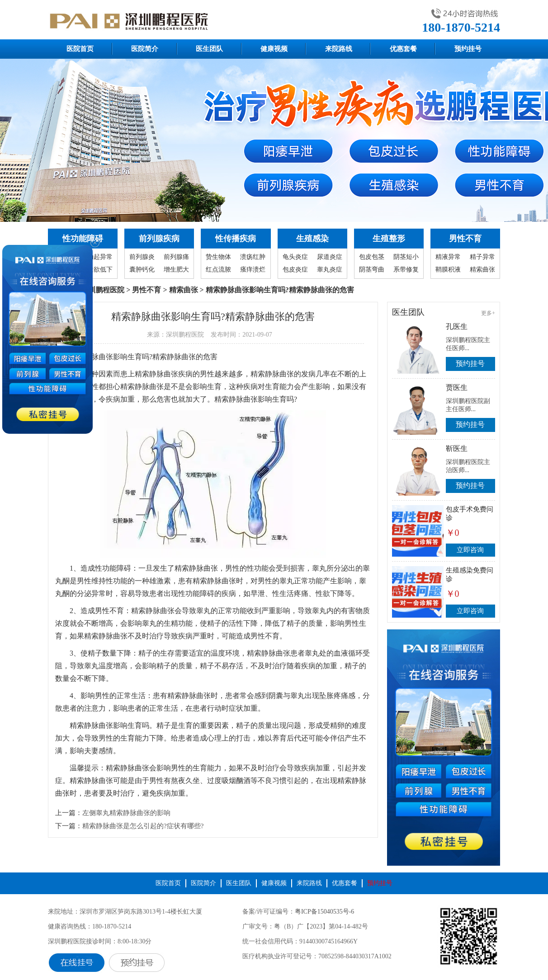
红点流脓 (218, 270)
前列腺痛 (176, 257)
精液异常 (448, 257)
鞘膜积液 (448, 270)
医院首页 (80, 49)
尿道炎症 (330, 257)
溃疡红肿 (253, 257)
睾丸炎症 (330, 270)
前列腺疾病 (159, 239)
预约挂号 (468, 49)
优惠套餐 (403, 49)
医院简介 (145, 49)
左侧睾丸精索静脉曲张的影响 (126, 813)
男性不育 (465, 239)
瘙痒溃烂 (253, 270)
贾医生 (457, 387)
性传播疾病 (236, 239)
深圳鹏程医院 (103, 290)
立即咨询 (470, 550)
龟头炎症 (295, 257)
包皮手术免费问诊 (470, 513)
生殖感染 (312, 239)
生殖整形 (389, 239)
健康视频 (274, 49)
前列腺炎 (142, 257)
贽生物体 (218, 257)
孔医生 (457, 326)
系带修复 (406, 270)
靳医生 (457, 448)
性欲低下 (100, 270)
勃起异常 (100, 257)
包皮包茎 (372, 257)
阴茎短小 (406, 257)
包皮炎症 (295, 270)
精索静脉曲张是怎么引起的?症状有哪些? (143, 826)
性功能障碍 (83, 239)
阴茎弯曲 (372, 270)
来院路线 (339, 49)
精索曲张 (482, 270)
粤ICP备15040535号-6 (324, 912)
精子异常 (482, 257)
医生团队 (209, 49)
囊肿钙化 (142, 270)
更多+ (488, 313)
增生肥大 (176, 270)
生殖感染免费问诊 (470, 574)
